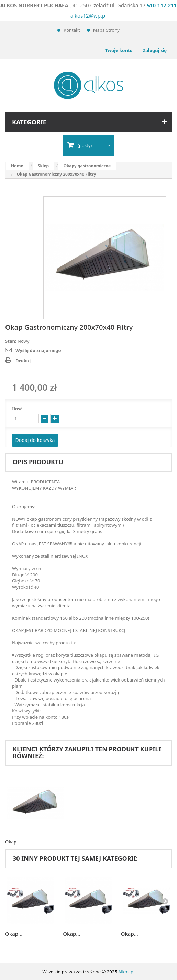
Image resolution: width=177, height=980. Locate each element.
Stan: (11, 341)
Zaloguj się (155, 50)
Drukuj (23, 361)
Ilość (17, 409)
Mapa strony (106, 30)
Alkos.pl (126, 972)
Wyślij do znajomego (38, 350)
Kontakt (72, 30)
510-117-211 (162, 5)
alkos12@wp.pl (88, 15)
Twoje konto (119, 50)
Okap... (13, 842)
